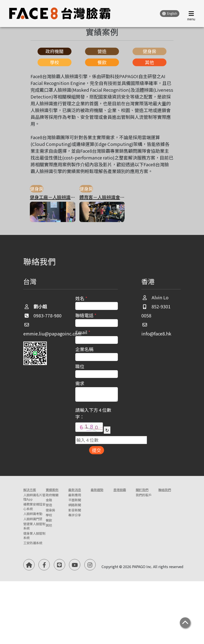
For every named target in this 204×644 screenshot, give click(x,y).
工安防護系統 (32, 605)
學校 (55, 62)
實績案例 (55, 491)
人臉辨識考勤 (32, 540)
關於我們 (145, 491)
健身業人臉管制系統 (32, 589)
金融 (50, 505)
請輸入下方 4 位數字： (93, 413)
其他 (149, 62)
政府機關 (55, 51)
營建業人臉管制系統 (32, 569)
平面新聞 (77, 505)
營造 (102, 51)
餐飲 (102, 62)
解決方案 (32, 491)
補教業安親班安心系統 (32, 523)
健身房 (149, 51)
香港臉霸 (122, 491)
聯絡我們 (167, 491)
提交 (97, 450)
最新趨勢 (100, 491)
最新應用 (77, 498)
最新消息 (77, 491)
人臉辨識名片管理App (32, 504)
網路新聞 (77, 512)
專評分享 (77, 526)
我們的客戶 (145, 501)
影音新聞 (77, 519)
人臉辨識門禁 (32, 553)
